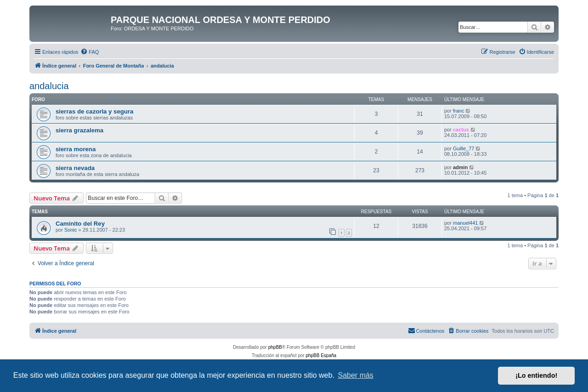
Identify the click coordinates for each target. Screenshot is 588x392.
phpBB (275, 347)
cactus (461, 130)
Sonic (71, 230)
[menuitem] (90, 52)
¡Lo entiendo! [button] (536, 375)
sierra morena (76, 149)
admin (460, 167)
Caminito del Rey (80, 224)
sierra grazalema (79, 130)
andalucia (49, 86)
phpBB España (321, 355)
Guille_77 (464, 148)
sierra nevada (75, 168)
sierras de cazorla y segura (94, 111)
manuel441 (465, 223)
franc (458, 111)
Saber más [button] (356, 375)
